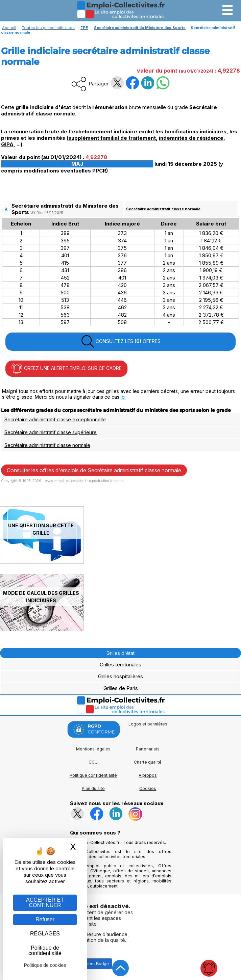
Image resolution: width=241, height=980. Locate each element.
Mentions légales (93, 749)
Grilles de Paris (121, 688)
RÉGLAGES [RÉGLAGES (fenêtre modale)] (45, 934)
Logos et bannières (148, 724)
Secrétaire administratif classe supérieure (51, 432)
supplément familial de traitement (112, 138)
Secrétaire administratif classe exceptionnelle (55, 419)
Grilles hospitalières (120, 676)
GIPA (7, 144)
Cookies (148, 788)
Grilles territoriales (120, 665)
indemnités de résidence (191, 138)
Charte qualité (148, 762)
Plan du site (93, 788)
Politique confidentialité (93, 775)
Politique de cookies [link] (45, 965)
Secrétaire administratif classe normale (163, 209)
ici (123, 397)
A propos (148, 775)
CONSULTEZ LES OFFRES (121, 342)
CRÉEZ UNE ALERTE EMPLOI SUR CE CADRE (66, 369)
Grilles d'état (120, 653)
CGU (93, 762)
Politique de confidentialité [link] (45, 950)
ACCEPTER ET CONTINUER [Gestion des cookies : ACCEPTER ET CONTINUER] (45, 903)
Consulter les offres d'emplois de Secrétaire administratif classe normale (94, 470)
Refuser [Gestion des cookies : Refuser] (45, 919)
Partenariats (148, 749)
